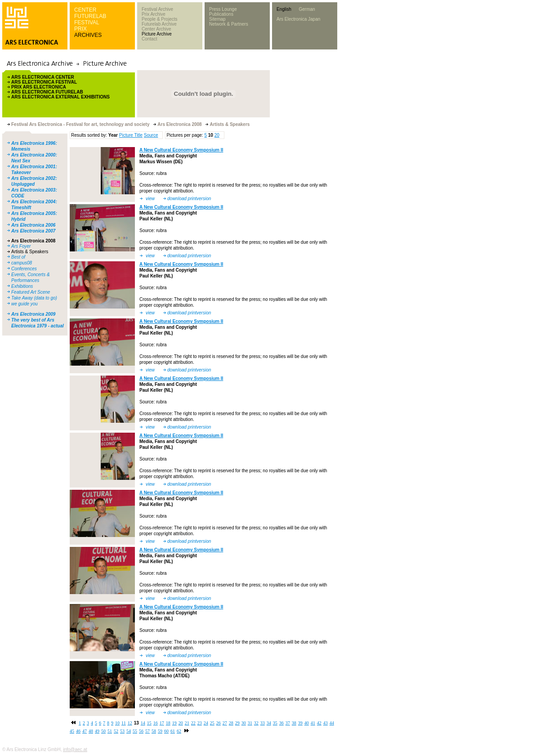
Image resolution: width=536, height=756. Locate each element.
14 (143, 723)
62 (179, 731)
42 (319, 723)
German (307, 9)
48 (91, 731)
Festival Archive (157, 9)
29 (237, 723)
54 (129, 731)
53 (122, 731)
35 (275, 723)
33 (263, 723)
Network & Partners (229, 24)
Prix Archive (154, 14)
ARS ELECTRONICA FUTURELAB (47, 92)
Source (151, 135)
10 (117, 723)
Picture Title (131, 135)
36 (281, 723)
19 (174, 723)
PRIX (80, 29)
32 (256, 723)
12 (130, 723)
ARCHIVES (88, 35)
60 (166, 731)
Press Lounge (223, 9)
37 (288, 723)
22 (193, 723)
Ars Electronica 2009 (33, 314)
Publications (221, 14)
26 (219, 723)
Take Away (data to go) (34, 298)
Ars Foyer (21, 246)
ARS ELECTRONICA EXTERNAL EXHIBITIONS (60, 97)
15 (149, 723)
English (284, 9)
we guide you (25, 304)
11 (124, 723)
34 (269, 723)
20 (217, 135)
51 (110, 731)
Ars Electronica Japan (298, 19)
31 (250, 723)
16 (156, 723)
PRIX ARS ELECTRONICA (39, 87)
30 (244, 723)
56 (141, 731)
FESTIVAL (87, 22)
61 (173, 731)
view (150, 199)
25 (212, 723)
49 (97, 731)
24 (206, 723)
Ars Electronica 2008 (33, 241)
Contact (149, 39)
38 (294, 723)
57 (147, 731)
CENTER (85, 10)
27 (225, 723)
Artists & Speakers (30, 252)
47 (85, 731)
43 (326, 723)
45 (72, 731)
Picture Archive (157, 34)
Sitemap (217, 19)
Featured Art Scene (31, 292)
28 (231, 723)
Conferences (24, 269)
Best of (18, 257)
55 (135, 731)
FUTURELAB (90, 16)
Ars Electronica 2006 (33, 225)
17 (162, 723)
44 (332, 723)
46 (78, 731)
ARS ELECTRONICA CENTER (43, 77)
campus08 (22, 263)
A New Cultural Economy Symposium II (181, 150)
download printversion (189, 199)
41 (313, 723)
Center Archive (156, 29)
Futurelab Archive (159, 24)
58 (154, 731)
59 (160, 731)
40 (307, 723)
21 (187, 723)
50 (103, 731)
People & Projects (160, 19)
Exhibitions (22, 286)
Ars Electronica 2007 (33, 231)
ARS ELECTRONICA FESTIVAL (44, 82)
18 (168, 723)
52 (116, 731)
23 (200, 723)
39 (300, 723)
